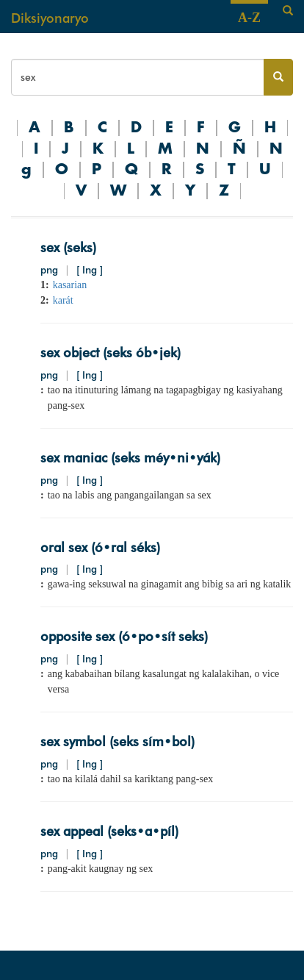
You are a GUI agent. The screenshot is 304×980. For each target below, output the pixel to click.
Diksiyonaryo (50, 18)
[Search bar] (138, 77)
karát (63, 300)
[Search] (288, 11)
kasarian (70, 285)
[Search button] (278, 77)
